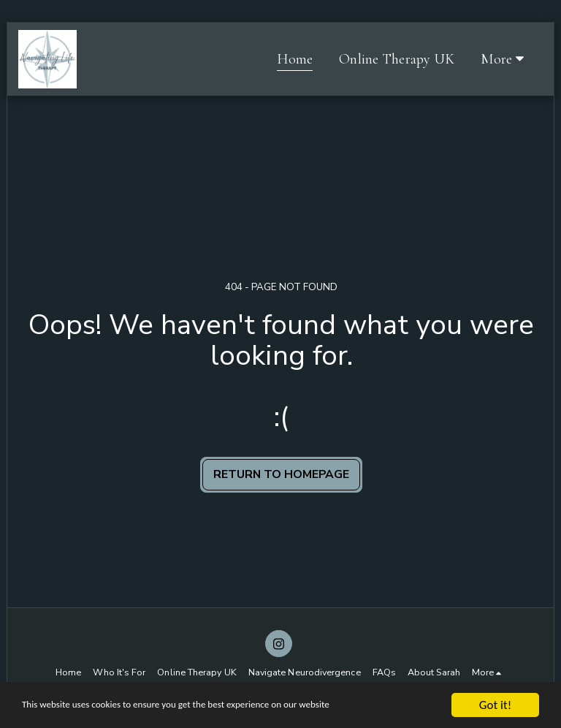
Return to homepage (281, 474)
